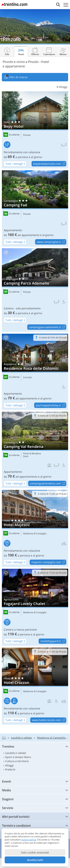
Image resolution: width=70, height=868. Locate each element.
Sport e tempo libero (18, 757)
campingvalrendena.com (48, 484)
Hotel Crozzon (35, 686)
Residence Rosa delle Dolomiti (35, 372)
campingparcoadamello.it (48, 327)
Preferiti (10, 769)
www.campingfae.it (51, 242)
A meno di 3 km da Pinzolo (53, 338)
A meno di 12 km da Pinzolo (52, 416)
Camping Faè (35, 208)
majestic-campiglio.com (49, 562)
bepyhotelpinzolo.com (50, 164)
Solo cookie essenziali (35, 852)
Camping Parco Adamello (35, 290)
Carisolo (27, 377)
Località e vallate (16, 753)
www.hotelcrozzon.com (49, 720)
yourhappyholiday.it (51, 405)
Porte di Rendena (32, 454)
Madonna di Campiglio (35, 534)
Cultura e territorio (17, 761)
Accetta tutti (35, 860)
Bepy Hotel (35, 130)
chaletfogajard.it (53, 641)
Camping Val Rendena (35, 450)
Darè (26, 456)
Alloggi (9, 765)
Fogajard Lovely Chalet (35, 607)
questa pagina (29, 840)
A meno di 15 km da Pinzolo (52, 494)
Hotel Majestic (35, 528)
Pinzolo (27, 135)
